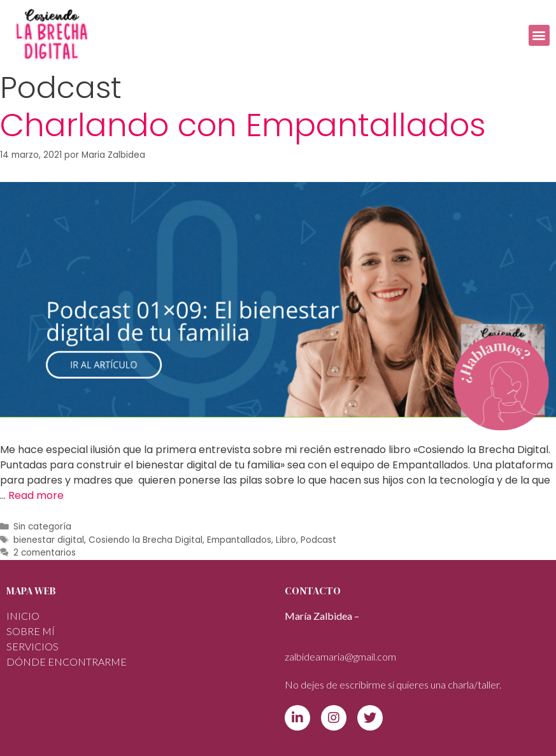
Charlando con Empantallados (243, 125)
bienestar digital (49, 540)
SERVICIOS (32, 646)
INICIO (23, 616)
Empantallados (239, 540)
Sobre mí (31, 631)
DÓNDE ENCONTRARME (67, 661)
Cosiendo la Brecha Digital (146, 540)
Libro (286, 540)
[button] (539, 35)
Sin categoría (42, 527)
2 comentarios (45, 553)
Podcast (318, 540)
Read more (36, 495)
